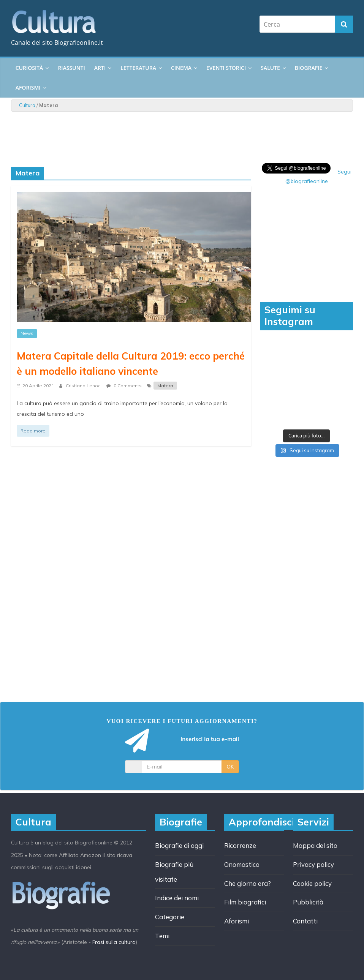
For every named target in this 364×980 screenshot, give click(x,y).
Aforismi (28, 88)
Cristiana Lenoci (84, 386)
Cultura (27, 105)
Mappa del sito (315, 845)
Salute (270, 68)
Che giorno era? (248, 883)
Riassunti (71, 68)
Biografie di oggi (179, 845)
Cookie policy (312, 883)
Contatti (305, 921)
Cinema (181, 68)
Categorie (170, 917)
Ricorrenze (240, 845)
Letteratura (138, 68)
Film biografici (245, 902)
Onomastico (242, 864)
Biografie (309, 68)
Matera (165, 386)
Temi (162, 936)
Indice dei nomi (177, 898)
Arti (100, 68)
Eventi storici (226, 68)
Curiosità (29, 68)
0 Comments (124, 386)
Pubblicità (308, 902)
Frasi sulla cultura (114, 942)
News (27, 333)
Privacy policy (313, 864)
